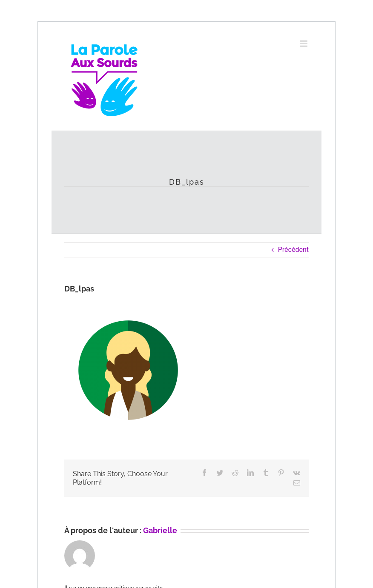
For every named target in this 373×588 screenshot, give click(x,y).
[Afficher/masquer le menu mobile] (304, 44)
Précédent (293, 250)
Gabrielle (160, 530)
